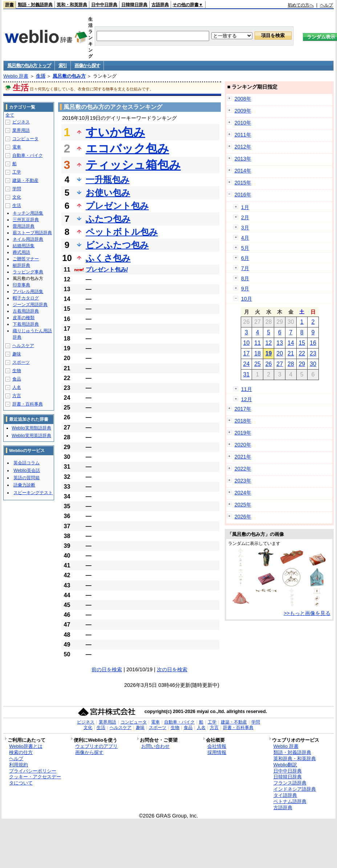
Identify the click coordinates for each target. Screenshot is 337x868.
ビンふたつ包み (117, 245)
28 (291, 364)
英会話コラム (27, 463)
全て (10, 115)
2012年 (243, 147)
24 (247, 364)
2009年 (243, 111)
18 (257, 353)
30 (313, 364)
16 (313, 343)
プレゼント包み (117, 206)
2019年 (243, 433)
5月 (245, 248)
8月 (245, 278)
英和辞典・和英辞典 (295, 759)
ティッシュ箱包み (133, 165)
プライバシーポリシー (33, 771)
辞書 (9, 5)
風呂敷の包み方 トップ (29, 66)
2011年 (243, 135)
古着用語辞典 (26, 311)
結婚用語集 (24, 246)
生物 (17, 371)
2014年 (243, 171)
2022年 (243, 469)
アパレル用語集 (28, 292)
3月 (245, 228)
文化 (17, 197)
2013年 (243, 159)
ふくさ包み (108, 258)
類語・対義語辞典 (35, 5)
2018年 (243, 421)
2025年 (243, 505)
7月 (245, 268)
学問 (17, 189)
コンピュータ (25, 139)
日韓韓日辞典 (134, 5)
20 (280, 353)
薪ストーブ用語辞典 (32, 233)
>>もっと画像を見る (307, 613)
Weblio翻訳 (285, 765)
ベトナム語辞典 (290, 801)
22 (302, 353)
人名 (17, 387)
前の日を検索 (107, 669)
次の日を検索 (172, 669)
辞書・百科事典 (28, 404)
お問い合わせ (155, 746)
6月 (245, 258)
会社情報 (217, 746)
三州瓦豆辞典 (26, 220)
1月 (245, 207)
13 (280, 343)
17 (247, 353)
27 (280, 364)
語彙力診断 (24, 485)
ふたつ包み (108, 219)
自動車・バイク (28, 155)
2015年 (243, 183)
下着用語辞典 (26, 324)
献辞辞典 (21, 265)
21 (291, 353)
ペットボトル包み (122, 232)
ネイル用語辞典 (28, 239)
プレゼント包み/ (107, 270)
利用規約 (19, 765)
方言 (17, 396)
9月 (245, 289)
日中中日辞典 (104, 5)
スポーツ (21, 362)
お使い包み (108, 193)
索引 (63, 66)
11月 (247, 389)
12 (269, 343)
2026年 (243, 517)
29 (302, 364)
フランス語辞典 (290, 783)
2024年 (243, 493)
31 (247, 374)
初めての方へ (301, 5)
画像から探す (87, 66)
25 (257, 364)
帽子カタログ (26, 298)
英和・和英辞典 (72, 5)
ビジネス (21, 122)
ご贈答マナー (26, 259)
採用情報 (217, 752)
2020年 (243, 445)
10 (247, 343)
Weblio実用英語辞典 (31, 436)
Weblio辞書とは (26, 746)
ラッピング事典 (28, 272)
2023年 (243, 481)
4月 (245, 238)
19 (269, 353)
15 (302, 343)
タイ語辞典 (285, 795)
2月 (245, 217)
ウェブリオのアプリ (96, 746)
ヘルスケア (23, 346)
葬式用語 (21, 252)
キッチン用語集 (28, 213)
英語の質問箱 (27, 478)
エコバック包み (127, 148)
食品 (17, 379)
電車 (17, 147)
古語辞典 (160, 5)
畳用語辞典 (24, 226)
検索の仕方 (21, 752)
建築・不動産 (25, 180)
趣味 (17, 354)
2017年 (243, 409)
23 (313, 353)
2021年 (243, 457)
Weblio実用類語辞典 (31, 428)
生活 (41, 76)
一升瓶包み (108, 180)
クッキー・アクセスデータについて (35, 780)
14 (291, 343)
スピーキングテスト (33, 493)
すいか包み (115, 132)
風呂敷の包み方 (69, 76)
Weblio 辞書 (16, 76)
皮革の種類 (24, 318)
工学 (17, 172)
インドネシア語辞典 (295, 789)
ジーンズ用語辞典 (30, 305)
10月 (247, 299)
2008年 (243, 99)
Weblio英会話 (27, 470)
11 (257, 343)
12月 (247, 399)
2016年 (243, 195)
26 (269, 364)
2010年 (243, 123)
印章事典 (21, 285)
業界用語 (21, 130)
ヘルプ (326, 5)
